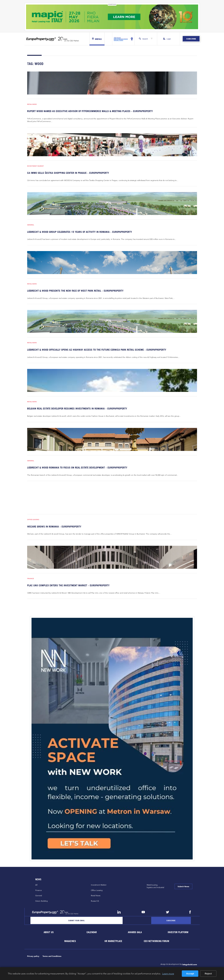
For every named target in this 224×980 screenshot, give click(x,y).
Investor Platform (178, 932)
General (31, 225)
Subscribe (191, 39)
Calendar (92, 932)
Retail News (32, 104)
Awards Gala (135, 932)
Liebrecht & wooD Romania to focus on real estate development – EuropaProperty (77, 468)
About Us (49, 932)
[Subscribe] (171, 921)
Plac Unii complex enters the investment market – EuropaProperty (68, 585)
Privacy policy (33, 956)
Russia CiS (95, 901)
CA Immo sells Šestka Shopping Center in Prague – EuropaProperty (68, 173)
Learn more (168, 973)
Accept (190, 974)
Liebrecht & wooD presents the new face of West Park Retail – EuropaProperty (75, 291)
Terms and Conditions (52, 956)
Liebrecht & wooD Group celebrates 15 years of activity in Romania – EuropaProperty (80, 232)
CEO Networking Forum (156, 941)
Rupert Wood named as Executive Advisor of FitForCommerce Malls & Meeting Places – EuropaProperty (90, 111)
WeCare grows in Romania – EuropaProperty (54, 526)
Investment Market (35, 166)
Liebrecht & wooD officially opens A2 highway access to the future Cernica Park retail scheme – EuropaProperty (97, 350)
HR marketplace (113, 941)
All (36, 885)
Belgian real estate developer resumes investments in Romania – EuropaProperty (77, 409)
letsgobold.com (190, 964)
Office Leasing (33, 520)
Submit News (183, 887)
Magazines (70, 941)
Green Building (41, 901)
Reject (208, 974)
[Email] (77, 921)
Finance (31, 579)
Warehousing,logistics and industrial (155, 886)
